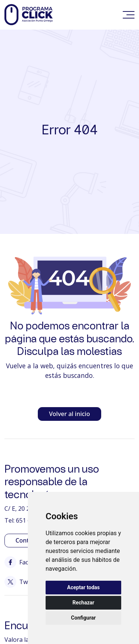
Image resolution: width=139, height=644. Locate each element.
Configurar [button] (84, 618)
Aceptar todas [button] (83, 587)
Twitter (22, 582)
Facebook (25, 562)
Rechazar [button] (84, 603)
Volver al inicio (69, 414)
